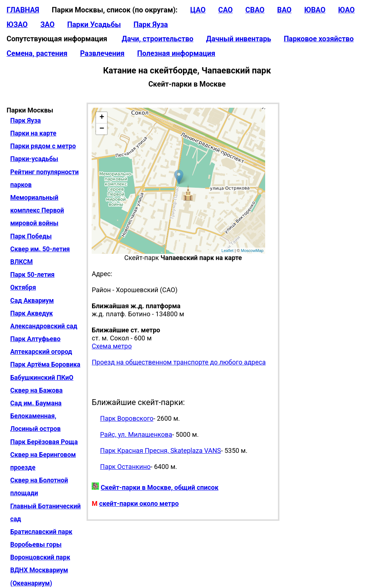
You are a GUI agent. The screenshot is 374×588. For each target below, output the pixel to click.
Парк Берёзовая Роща (44, 442)
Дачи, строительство (157, 39)
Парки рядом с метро (43, 146)
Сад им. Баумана (36, 403)
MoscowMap (252, 251)
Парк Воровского (127, 418)
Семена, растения (37, 54)
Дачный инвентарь (238, 39)
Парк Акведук (32, 313)
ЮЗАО (17, 25)
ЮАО (347, 10)
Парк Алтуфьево (35, 339)
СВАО (255, 10)
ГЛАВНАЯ (23, 10)
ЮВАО (315, 10)
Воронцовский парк (40, 557)
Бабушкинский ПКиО (42, 378)
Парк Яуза (150, 25)
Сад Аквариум (32, 301)
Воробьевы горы (36, 545)
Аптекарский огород (41, 352)
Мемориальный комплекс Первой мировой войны (37, 210)
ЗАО (47, 25)
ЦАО (198, 10)
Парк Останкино (125, 467)
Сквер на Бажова (36, 390)
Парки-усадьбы (34, 159)
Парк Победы (31, 236)
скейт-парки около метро (139, 503)
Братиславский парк (41, 532)
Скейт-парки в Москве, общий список (160, 487)
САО (225, 10)
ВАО (284, 10)
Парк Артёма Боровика (45, 364)
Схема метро (112, 346)
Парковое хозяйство (319, 39)
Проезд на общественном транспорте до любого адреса (179, 362)
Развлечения (102, 54)
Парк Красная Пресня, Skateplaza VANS (161, 450)
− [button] (102, 129)
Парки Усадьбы (94, 25)
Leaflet (227, 251)
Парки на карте (33, 133)
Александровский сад (44, 326)
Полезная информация (176, 54)
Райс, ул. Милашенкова (136, 434)
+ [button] (102, 118)
